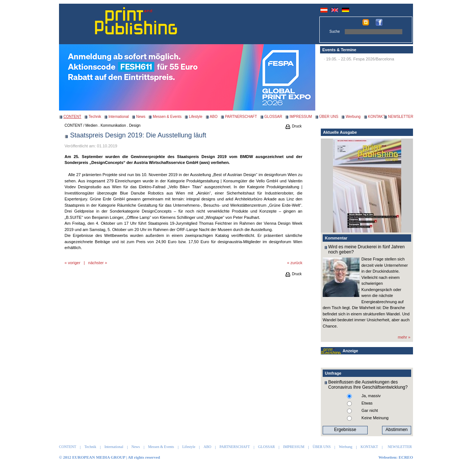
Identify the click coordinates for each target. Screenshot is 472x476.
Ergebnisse (345, 430)
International (119, 117)
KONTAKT (376, 117)
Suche (334, 31)
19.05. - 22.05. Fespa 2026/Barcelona (360, 59)
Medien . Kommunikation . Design (113, 125)
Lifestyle (196, 117)
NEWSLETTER (400, 117)
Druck (293, 126)
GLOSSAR (273, 117)
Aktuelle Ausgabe (340, 132)
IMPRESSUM (301, 117)
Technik (95, 117)
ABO (214, 117)
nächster (96, 263)
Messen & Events (167, 117)
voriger (74, 263)
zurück (296, 263)
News (141, 117)
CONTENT (73, 125)
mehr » (404, 337)
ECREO (406, 457)
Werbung (353, 117)
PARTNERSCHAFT (241, 117)
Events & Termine (339, 50)
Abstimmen (396, 430)
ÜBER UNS (329, 117)
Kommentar (336, 238)
